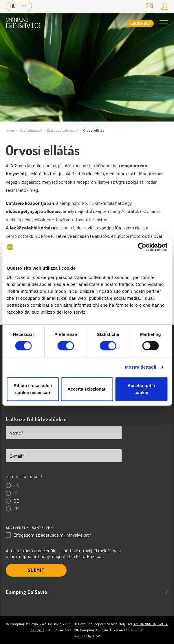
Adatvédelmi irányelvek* (30, 527)
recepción (86, 182)
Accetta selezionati (87, 389)
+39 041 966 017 (145, 624)
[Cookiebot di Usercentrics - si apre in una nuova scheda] (142, 247)
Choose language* (24, 477)
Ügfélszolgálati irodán (137, 182)
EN (16, 485)
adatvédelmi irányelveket (65, 535)
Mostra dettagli (140, 367)
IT (15, 493)
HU (18, 6)
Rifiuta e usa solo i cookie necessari (33, 389)
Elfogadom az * (52, 535)
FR (16, 508)
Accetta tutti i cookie (141, 389)
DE (16, 501)
